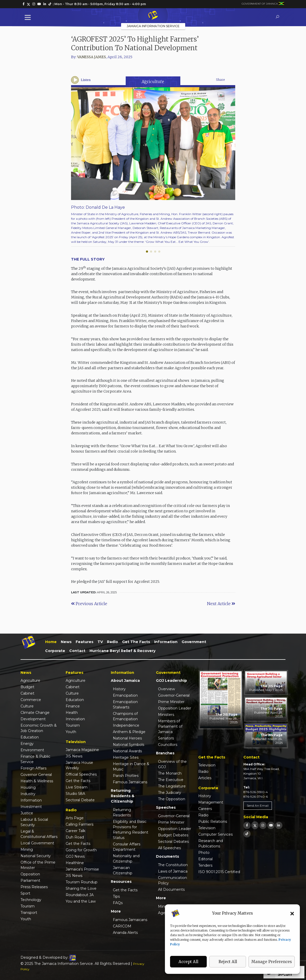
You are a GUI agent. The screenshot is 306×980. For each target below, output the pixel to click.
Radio (112, 642)
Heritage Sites (126, 757)
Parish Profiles (126, 776)
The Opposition (172, 799)
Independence (126, 725)
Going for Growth (81, 850)
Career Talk (76, 831)
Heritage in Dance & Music (131, 767)
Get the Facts (136, 642)
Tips (116, 896)
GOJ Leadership (171, 681)
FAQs (118, 903)
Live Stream (77, 787)
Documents (167, 856)
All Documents (171, 889)
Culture (27, 706)
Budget (27, 687)
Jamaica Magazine (82, 750)
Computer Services (215, 834)
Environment (32, 750)
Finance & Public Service (35, 759)
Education (30, 737)
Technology (31, 900)
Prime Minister (171, 702)
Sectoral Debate (80, 800)
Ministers (166, 715)
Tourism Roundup (82, 882)
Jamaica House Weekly (79, 765)
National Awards (127, 751)
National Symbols (129, 745)
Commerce (31, 700)
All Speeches (169, 848)
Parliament (30, 881)
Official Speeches (81, 774)
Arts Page (75, 818)
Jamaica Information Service (153, 26)
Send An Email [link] (258, 806)
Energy (27, 744)
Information (166, 642)
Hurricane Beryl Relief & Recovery (122, 651)
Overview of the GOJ (172, 764)
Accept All (188, 962)
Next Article (221, 604)
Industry (28, 794)
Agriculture (153, 82)
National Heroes (127, 738)
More (116, 911)
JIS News (74, 756)
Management (211, 802)
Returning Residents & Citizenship (123, 796)
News (66, 642)
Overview (166, 689)
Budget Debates (173, 835)
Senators (166, 738)
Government (194, 642)
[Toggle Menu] (29, 17)
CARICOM (122, 926)
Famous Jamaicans (130, 782)
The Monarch (170, 773)
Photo (204, 853)
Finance (73, 706)
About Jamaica (125, 681)
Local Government (37, 843)
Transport (29, 913)
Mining (27, 849)
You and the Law (81, 901)
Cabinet (27, 693)
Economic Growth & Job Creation (39, 728)
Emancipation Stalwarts (125, 704)
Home (51, 642)
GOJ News (75, 856)
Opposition (30, 874)
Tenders (205, 865)
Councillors (168, 745)
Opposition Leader (175, 708)
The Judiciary (170, 793)
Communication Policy (172, 880)
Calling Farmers (80, 824)
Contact (77, 651)
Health (72, 713)
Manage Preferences (272, 962)
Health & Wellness (37, 781)
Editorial (205, 859)
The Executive (171, 780)
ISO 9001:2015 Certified (219, 872)
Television (207, 765)
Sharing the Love (81, 888)
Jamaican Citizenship (123, 870)
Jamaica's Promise (82, 869)
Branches (165, 753)
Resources (121, 882)
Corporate (55, 651)
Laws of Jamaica (173, 871)
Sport (25, 893)
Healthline (75, 863)
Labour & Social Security (34, 822)
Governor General (36, 775)
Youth (26, 919)
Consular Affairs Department (127, 847)
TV (100, 642)
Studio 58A (75, 794)
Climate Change (35, 713)
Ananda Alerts (125, 933)
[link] (24, 4)
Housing (28, 787)
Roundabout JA (80, 895)
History (119, 689)
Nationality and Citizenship (126, 859)
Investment (31, 807)
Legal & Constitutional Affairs (39, 834)
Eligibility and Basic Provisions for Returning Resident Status (131, 830)
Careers (205, 809)
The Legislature (172, 786)
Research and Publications (211, 843)
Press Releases (34, 887)
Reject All (228, 962)
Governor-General (174, 695)
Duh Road (75, 837)
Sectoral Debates (173, 842)
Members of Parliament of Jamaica (170, 726)
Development (33, 719)
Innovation (75, 719)
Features (85, 642)
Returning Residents (122, 812)
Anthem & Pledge (129, 732)
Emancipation (125, 695)
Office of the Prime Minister (38, 865)
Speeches (166, 807)
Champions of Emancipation (125, 716)
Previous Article (89, 604)
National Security (36, 856)
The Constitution (173, 865)
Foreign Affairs (33, 768)
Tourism (28, 906)
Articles (205, 778)
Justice (27, 813)
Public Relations (213, 822)
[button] (292, 913)
